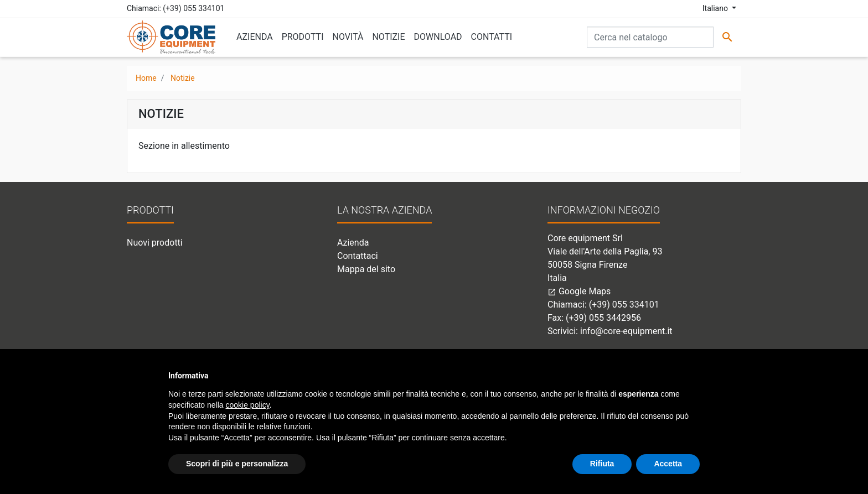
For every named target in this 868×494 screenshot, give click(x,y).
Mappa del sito (366, 269)
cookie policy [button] (248, 405)
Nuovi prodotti (155, 243)
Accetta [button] (668, 464)
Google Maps (579, 291)
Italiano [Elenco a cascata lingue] (716, 8)
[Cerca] (650, 37)
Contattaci (358, 256)
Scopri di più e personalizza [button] (237, 464)
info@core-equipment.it (626, 331)
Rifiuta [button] (602, 464)
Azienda (353, 243)
